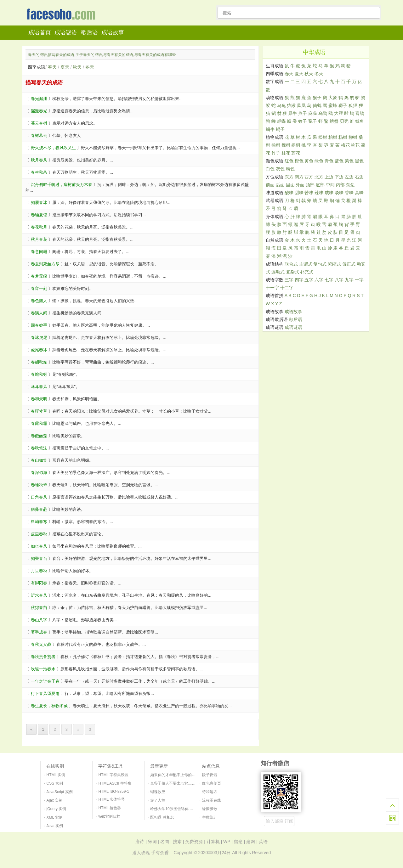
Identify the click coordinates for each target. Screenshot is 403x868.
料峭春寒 (39, 522)
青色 (329, 161)
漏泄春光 (39, 111)
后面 (280, 185)
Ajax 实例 (55, 800)
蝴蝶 (281, 121)
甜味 (299, 193)
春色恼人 (39, 301)
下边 (339, 177)
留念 (238, 842)
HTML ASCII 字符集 (115, 783)
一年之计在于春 (45, 681)
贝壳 (344, 121)
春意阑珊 (39, 252)
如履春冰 (39, 203)
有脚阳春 (39, 583)
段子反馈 (210, 775)
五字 (309, 280)
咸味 (329, 193)
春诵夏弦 (39, 215)
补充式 (307, 272)
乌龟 (281, 105)
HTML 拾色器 (110, 808)
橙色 (299, 161)
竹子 (276, 153)
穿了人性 (158, 800)
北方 (319, 177)
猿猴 (291, 105)
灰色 (280, 169)
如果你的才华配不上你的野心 (175, 775)
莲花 (296, 153)
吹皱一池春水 (43, 669)
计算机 (213, 842)
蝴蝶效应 (158, 792)
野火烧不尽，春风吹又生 (53, 148)
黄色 (309, 161)
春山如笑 (39, 460)
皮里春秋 (39, 534)
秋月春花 (39, 239)
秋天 (77, 67)
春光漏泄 (39, 99)
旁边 (350, 185)
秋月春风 (39, 160)
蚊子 (303, 121)
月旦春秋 (39, 571)
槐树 (286, 145)
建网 (251, 842)
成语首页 (40, 32)
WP (227, 842)
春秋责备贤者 (43, 657)
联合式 (291, 264)
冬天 (90, 67)
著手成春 (39, 632)
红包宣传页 (212, 783)
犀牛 (292, 113)
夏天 (65, 67)
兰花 (355, 145)
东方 (289, 177)
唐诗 (140, 842)
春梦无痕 (39, 276)
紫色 (349, 161)
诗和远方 (210, 792)
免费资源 (194, 842)
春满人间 (39, 313)
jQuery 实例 (57, 809)
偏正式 (349, 264)
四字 (299, 280)
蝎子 (280, 129)
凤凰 (301, 105)
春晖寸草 (39, 411)
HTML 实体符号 (111, 799)
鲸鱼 (360, 121)
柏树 (333, 137)
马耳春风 (39, 387)
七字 (329, 280)
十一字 (272, 288)
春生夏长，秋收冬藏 (49, 706)
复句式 (320, 264)
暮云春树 (39, 123)
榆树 (276, 145)
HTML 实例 (56, 775)
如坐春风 (39, 546)
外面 (300, 185)
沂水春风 (39, 595)
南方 (299, 177)
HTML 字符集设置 (113, 775)
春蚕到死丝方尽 (45, 264)
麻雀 (313, 113)
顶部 (310, 185)
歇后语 (89, 32)
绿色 (319, 161)
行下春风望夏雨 (45, 693)
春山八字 (39, 620)
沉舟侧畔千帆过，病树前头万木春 (62, 185)
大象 (333, 98)
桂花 (286, 153)
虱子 (313, 121)
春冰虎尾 (39, 338)
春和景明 (39, 399)
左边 (349, 177)
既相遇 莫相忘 (162, 817)
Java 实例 (55, 826)
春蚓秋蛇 (39, 362)
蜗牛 (270, 129)
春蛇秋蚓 (39, 374)
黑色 (359, 161)
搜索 (177, 842)
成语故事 (113, 32)
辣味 (319, 193)
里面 (290, 185)
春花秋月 (39, 227)
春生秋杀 (39, 172)
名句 (165, 842)
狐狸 (353, 105)
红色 (289, 161)
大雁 (338, 113)
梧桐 (296, 145)
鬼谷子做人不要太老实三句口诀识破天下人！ (188, 783)
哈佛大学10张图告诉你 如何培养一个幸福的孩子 (191, 809)
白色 (270, 169)
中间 (330, 185)
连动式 (278, 272)
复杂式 (292, 272)
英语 (263, 842)
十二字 (287, 288)
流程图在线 (212, 800)
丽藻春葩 (39, 509)
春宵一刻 (39, 288)
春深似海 (39, 473)
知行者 (63, 15)
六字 (319, 280)
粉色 (290, 169)
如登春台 (39, 558)
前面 (270, 185)
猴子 (317, 98)
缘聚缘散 (210, 809)
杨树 (343, 137)
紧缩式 (334, 264)
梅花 (345, 145)
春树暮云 (39, 135)
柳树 (353, 137)
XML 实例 (55, 817)
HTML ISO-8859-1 (114, 792)
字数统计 (210, 817)
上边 (329, 177)
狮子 (343, 105)
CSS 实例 (55, 783)
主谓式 (306, 264)
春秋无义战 (41, 644)
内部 (340, 185)
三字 (289, 280)
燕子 (303, 113)
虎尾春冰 (39, 350)
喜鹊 (360, 113)
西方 (309, 177)
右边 (359, 177)
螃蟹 (334, 121)
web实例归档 (109, 816)
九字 (349, 280)
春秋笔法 (39, 448)
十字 (359, 280)
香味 (349, 193)
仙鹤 (317, 105)
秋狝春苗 (39, 608)
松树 (323, 137)
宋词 (152, 842)
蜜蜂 (333, 105)
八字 (339, 280)
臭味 (359, 193)
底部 (320, 185)
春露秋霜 (39, 423)
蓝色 (339, 161)
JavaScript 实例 (60, 792)
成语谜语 (66, 32)
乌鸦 (323, 113)
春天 (52, 67)
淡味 (339, 193)
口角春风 (39, 497)
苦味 (309, 193)
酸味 (289, 193)
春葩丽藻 (39, 436)
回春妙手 (39, 325)
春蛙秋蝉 (39, 485)
